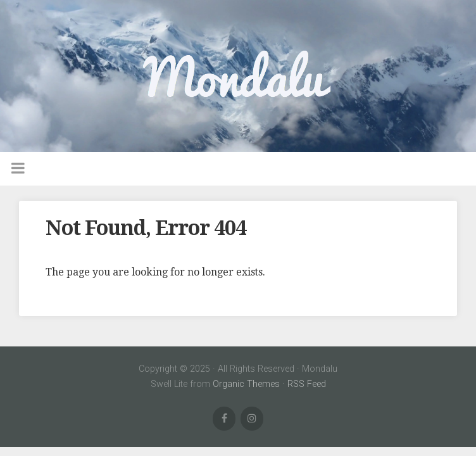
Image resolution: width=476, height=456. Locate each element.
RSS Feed (307, 384)
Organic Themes (246, 384)
